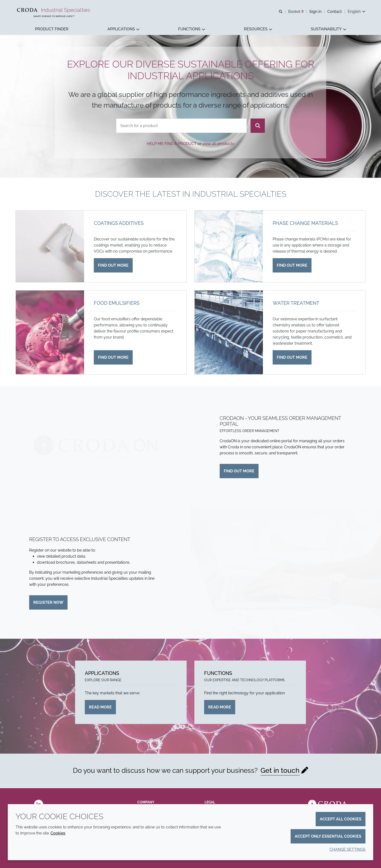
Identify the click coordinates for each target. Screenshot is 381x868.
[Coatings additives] (50, 247)
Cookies (58, 833)
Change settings (347, 849)
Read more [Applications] (100, 708)
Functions (218, 674)
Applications (102, 674)
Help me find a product (172, 144)
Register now (48, 603)
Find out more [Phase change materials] (292, 266)
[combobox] (181, 126)
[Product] (181, 126)
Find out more (239, 472)
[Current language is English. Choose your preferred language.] (357, 12)
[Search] (258, 126)
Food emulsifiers (117, 304)
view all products (218, 144)
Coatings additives (119, 224)
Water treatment (296, 304)
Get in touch (280, 771)
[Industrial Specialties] (54, 10)
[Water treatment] (229, 333)
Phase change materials (305, 224)
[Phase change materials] (229, 247)
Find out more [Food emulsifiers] (113, 358)
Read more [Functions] (220, 708)
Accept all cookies (341, 819)
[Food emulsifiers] (50, 333)
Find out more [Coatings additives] (113, 266)
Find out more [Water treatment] (292, 358)
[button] (52, 29)
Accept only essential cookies (328, 836)
